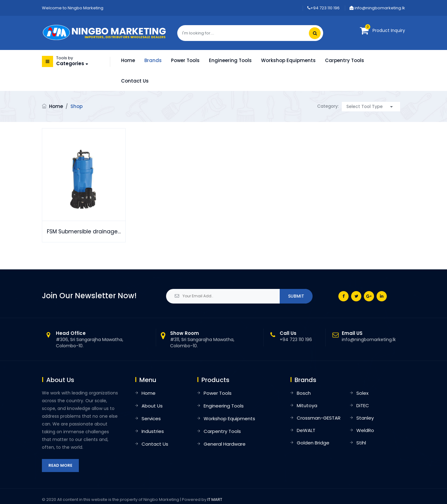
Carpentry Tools (345, 60)
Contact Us (135, 81)
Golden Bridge (313, 443)
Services (151, 418)
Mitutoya (307, 405)
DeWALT (306, 430)
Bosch (304, 393)
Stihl (361, 443)
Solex (362, 393)
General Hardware (225, 444)
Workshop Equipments (288, 60)
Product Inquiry (389, 30)
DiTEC (363, 405)
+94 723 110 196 (323, 8)
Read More (60, 465)
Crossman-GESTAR (319, 418)
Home (128, 60)
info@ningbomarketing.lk (377, 8)
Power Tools (185, 60)
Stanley (365, 418)
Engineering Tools (230, 60)
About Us (152, 406)
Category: (328, 106)
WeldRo (365, 430)
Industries (153, 431)
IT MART (215, 499)
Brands (153, 60)
